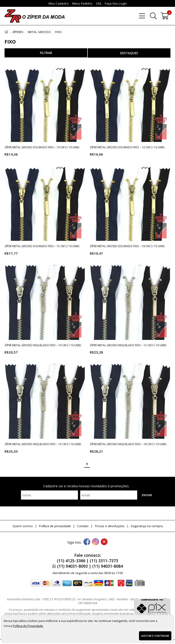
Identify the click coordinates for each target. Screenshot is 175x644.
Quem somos (23, 526)
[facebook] (87, 542)
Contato (83, 526)
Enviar (147, 495)
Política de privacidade (55, 526)
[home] (35, 16)
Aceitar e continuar (155, 636)
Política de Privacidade (28, 626)
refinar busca (46, 53)
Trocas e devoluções (110, 526)
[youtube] (104, 542)
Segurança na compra (147, 526)
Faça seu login (116, 3)
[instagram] (95, 542)
